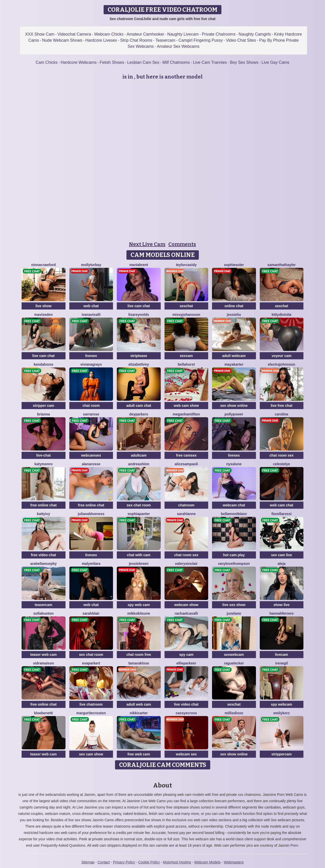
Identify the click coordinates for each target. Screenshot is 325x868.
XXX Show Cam (40, 34)
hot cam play (234, 555)
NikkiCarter (139, 713)
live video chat (186, 704)
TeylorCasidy (186, 265)
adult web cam (139, 704)
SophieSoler (234, 265)
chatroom (186, 505)
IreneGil (282, 663)
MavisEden (43, 315)
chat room (91, 406)
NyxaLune (234, 464)
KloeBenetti (43, 713)
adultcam (139, 455)
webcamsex (91, 455)
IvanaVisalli (91, 315)
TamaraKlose (139, 663)
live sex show (234, 605)
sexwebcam (234, 655)
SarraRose (91, 414)
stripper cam (43, 406)
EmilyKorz (281, 713)
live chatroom (91, 704)
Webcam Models (207, 862)
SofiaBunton (43, 613)
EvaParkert (91, 663)
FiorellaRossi (281, 514)
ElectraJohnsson (281, 364)
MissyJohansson (186, 315)
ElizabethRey (139, 364)
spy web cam (139, 605)
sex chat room (139, 505)
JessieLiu (234, 315)
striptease (139, 356)
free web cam (139, 754)
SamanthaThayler (281, 265)
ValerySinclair (186, 564)
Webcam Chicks (109, 34)
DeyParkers (139, 414)
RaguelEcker (234, 663)
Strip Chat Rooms (136, 40)
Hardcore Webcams (79, 62)
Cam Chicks (46, 62)
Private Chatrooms (219, 34)
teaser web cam (43, 655)
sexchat (186, 306)
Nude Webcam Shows (62, 40)
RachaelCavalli (186, 613)
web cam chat (282, 505)
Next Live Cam (147, 244)
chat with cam (139, 555)
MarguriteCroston (91, 713)
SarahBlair (91, 613)
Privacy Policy (124, 862)
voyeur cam (282, 356)
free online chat (44, 505)
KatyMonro (43, 464)
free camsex (186, 455)
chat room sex (281, 455)
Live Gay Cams (275, 62)
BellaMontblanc (234, 514)
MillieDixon (234, 713)
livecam (281, 655)
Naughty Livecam (183, 34)
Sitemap (88, 862)
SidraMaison (43, 663)
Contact (104, 862)
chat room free (139, 655)
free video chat (44, 555)
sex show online (234, 406)
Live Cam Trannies (210, 62)
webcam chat (234, 505)
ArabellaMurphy (43, 564)
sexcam (186, 356)
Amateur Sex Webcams (178, 46)
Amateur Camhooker (145, 34)
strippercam (282, 754)
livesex (91, 356)
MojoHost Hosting (177, 862)
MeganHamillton (186, 414)
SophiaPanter (139, 514)
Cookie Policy (149, 862)
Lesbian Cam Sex (143, 62)
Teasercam (165, 40)
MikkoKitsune (139, 613)
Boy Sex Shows (244, 62)
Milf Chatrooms (176, 62)
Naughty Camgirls (255, 34)
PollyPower (234, 414)
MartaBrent (139, 265)
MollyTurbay (91, 265)
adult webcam (234, 356)
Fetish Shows (112, 62)
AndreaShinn (139, 464)
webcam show (186, 605)
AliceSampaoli (186, 464)
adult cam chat (139, 406)
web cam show (186, 406)
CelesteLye (281, 464)
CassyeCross (186, 713)
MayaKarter (234, 364)
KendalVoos (44, 364)
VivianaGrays (91, 364)
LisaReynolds (139, 315)
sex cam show (91, 754)
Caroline (282, 414)
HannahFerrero (281, 613)
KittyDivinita (282, 315)
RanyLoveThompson (234, 564)
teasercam (44, 605)
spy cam (186, 655)
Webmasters (234, 862)
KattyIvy (43, 514)
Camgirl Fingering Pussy (201, 40)
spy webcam (281, 704)
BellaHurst (186, 364)
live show (44, 306)
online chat (234, 306)
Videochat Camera (74, 34)
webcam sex (186, 754)
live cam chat (139, 306)
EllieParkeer (186, 663)
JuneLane (234, 613)
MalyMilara (91, 564)
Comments (182, 244)
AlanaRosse (91, 464)
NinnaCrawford (43, 265)
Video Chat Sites (241, 40)
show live (281, 605)
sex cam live (281, 555)
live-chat (44, 455)
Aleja (281, 564)
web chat (91, 306)
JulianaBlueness (91, 514)
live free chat (282, 406)
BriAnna (44, 414)
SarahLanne (186, 514)
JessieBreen (139, 564)
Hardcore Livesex (101, 40)
